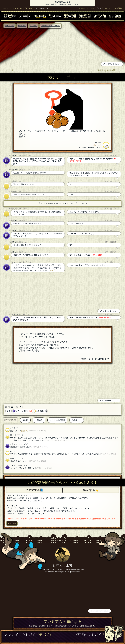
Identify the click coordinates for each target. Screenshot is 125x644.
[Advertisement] (32, 46)
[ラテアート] (19, 435)
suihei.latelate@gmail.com (75, 569)
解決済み (22, 26)
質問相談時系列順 (10, 420)
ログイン (109, 8)
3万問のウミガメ (99, 635)
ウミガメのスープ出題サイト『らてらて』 (19, 8)
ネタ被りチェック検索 (50, 26)
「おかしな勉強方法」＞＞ (109, 70)
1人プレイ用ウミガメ (28, 635)
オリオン (16, 155)
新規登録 (118, 8)
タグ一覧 (33, 26)
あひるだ (98, 142)
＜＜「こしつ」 (11, 70)
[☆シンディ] (23, 444)
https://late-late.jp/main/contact (70, 572)
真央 (14, 181)
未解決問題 (10, 26)
